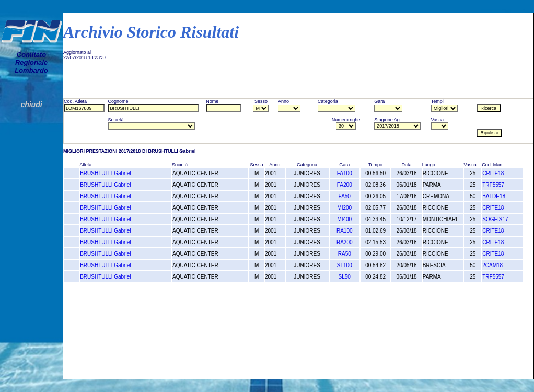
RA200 (345, 242)
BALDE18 (494, 196)
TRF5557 (493, 185)
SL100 (345, 265)
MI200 (344, 208)
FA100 (345, 173)
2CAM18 (492, 265)
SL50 (345, 277)
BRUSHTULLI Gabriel (105, 173)
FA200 (345, 185)
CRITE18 (493, 173)
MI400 (344, 219)
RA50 (345, 254)
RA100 (345, 231)
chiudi (31, 105)
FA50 (345, 196)
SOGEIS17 (495, 219)
